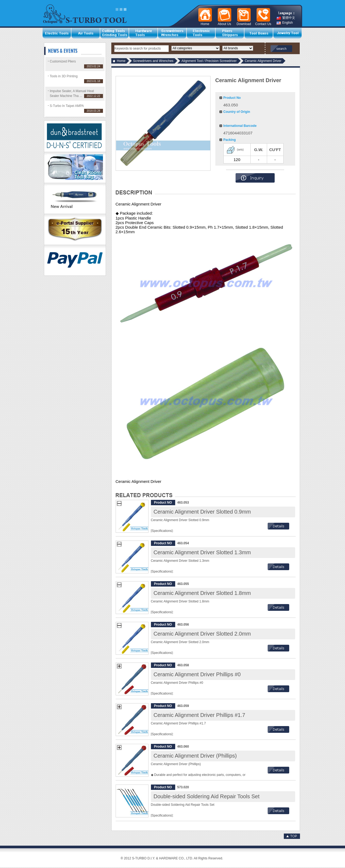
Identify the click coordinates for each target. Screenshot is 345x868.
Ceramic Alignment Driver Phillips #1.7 (199, 715)
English (285, 23)
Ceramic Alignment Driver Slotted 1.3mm (202, 552)
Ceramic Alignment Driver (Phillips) (195, 756)
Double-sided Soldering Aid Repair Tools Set (207, 796)
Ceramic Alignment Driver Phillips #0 (197, 674)
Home (121, 61)
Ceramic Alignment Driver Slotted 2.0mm (202, 634)
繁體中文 (286, 18)
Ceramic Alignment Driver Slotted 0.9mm (202, 512)
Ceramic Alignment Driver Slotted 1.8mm (202, 593)
